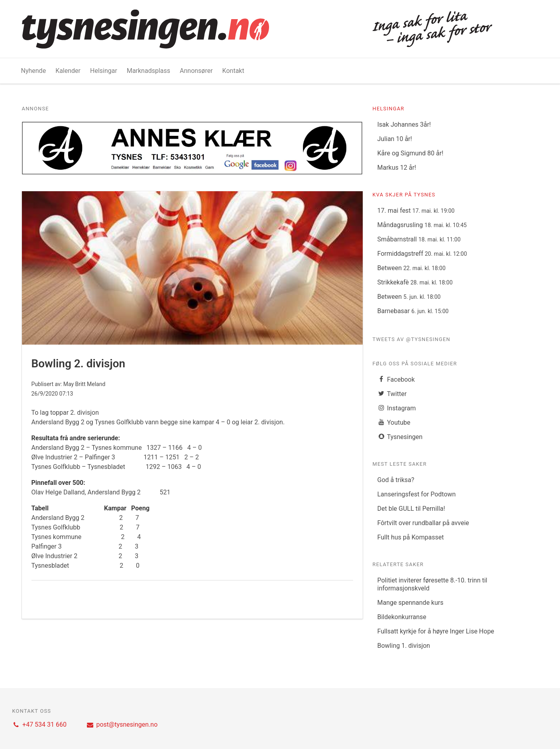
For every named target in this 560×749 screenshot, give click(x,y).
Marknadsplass (148, 71)
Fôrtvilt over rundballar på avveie (423, 523)
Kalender (68, 71)
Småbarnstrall (419, 239)
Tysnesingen (400, 437)
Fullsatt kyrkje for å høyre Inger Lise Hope (435, 631)
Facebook (396, 379)
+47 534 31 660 (39, 724)
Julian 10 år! (394, 139)
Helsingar (104, 71)
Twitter (392, 394)
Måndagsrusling (422, 225)
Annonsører (196, 71)
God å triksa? (396, 480)
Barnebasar (413, 311)
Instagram (396, 408)
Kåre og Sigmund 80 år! (410, 153)
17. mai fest (416, 211)
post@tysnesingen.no (122, 724)
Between (411, 268)
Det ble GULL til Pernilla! (411, 509)
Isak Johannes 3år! (404, 125)
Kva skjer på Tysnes (404, 195)
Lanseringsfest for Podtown (416, 494)
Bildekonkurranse (402, 617)
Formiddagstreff (422, 254)
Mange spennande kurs (410, 603)
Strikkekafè (415, 282)
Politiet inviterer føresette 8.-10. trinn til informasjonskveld (432, 584)
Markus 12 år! (396, 168)
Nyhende (34, 71)
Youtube (394, 423)
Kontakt (233, 71)
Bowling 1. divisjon (403, 646)
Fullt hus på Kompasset (410, 537)
